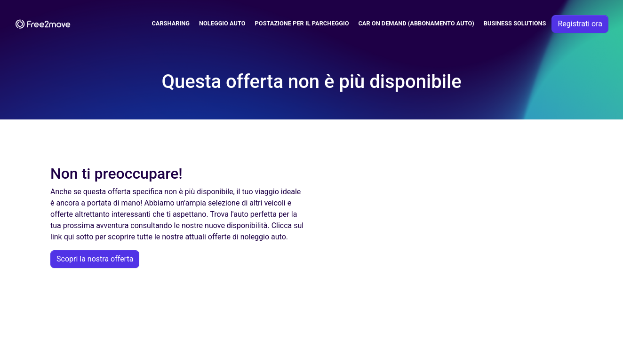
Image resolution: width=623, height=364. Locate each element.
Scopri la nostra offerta (95, 259)
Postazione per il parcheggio (302, 23)
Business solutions (515, 23)
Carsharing (171, 23)
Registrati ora (580, 24)
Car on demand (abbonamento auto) (416, 23)
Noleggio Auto (222, 23)
